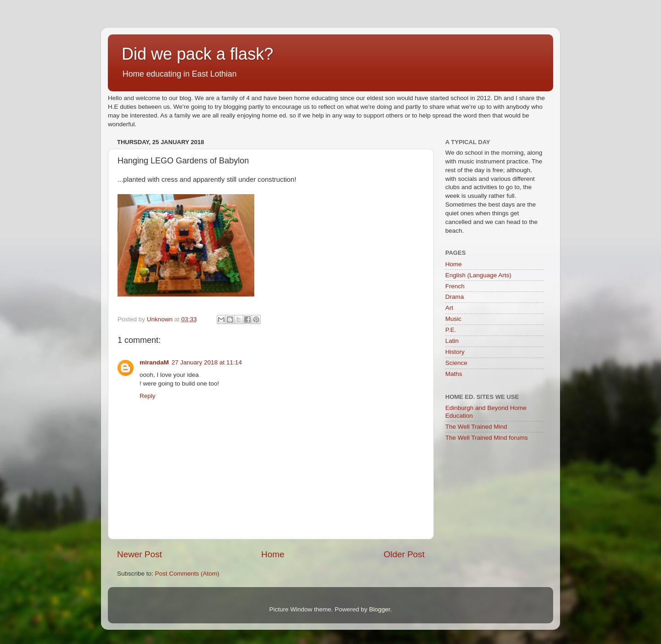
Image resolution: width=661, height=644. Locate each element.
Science (456, 363)
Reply (148, 396)
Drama (455, 297)
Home (273, 554)
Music (453, 319)
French (455, 286)
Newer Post (140, 554)
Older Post (404, 554)
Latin (452, 341)
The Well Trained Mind (476, 427)
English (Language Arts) (478, 275)
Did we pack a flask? (197, 54)
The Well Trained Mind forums (487, 438)
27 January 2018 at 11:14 (207, 362)
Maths (454, 374)
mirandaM (154, 362)
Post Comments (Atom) (187, 574)
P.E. (451, 330)
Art (449, 308)
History (455, 352)
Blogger (380, 609)
